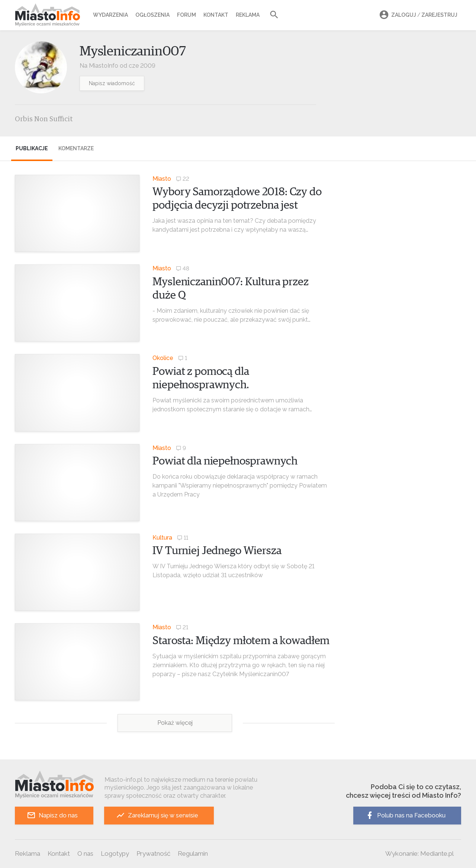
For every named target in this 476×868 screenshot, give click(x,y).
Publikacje (32, 148)
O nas (85, 853)
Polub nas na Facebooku (405, 815)
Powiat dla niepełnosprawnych (225, 461)
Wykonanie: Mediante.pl (419, 853)
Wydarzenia (110, 15)
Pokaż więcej (175, 723)
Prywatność (153, 853)
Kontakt (216, 15)
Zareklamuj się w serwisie (157, 815)
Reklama (248, 15)
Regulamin (193, 853)
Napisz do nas (52, 815)
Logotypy (115, 853)
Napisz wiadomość (112, 83)
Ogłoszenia (152, 15)
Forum (186, 15)
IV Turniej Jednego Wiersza (217, 551)
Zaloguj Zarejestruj (417, 15)
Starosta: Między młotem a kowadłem (241, 641)
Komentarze (76, 148)
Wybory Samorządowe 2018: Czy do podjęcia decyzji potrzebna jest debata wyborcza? (237, 205)
